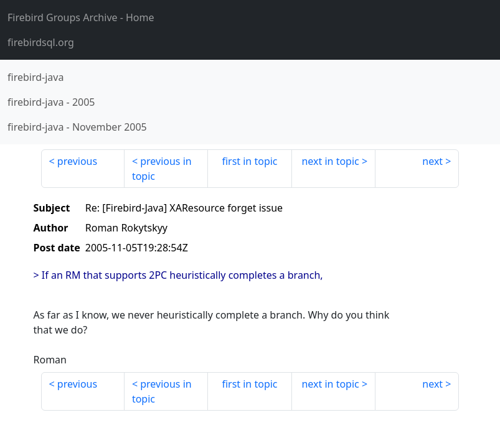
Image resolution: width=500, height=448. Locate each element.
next (432, 161)
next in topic (330, 161)
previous (77, 161)
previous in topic (162, 169)
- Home (81, 17)
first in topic (249, 161)
